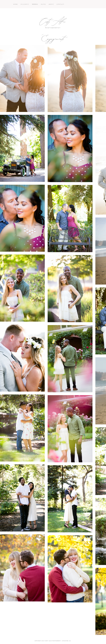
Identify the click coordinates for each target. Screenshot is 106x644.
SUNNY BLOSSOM (48, 643)
